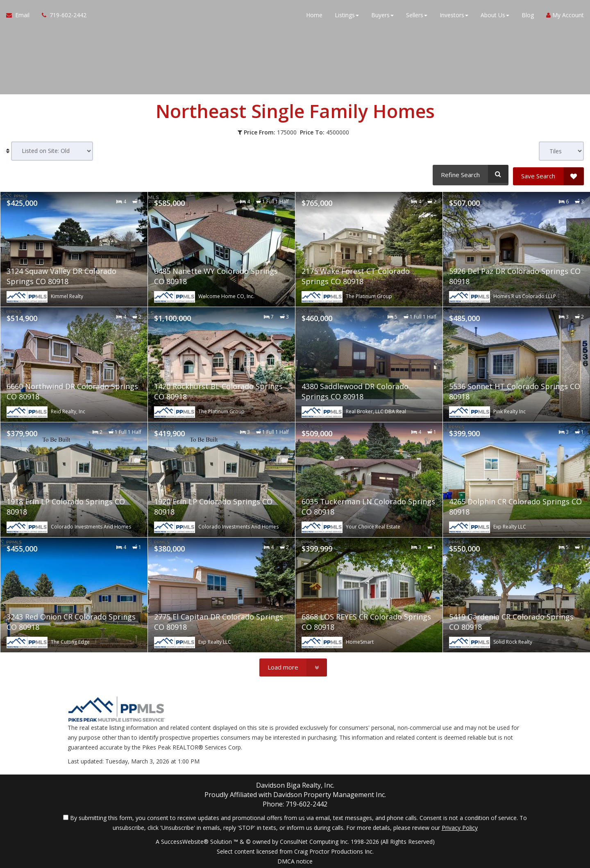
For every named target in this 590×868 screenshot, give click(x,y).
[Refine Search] (469, 174)
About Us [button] (495, 16)
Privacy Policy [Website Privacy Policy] (460, 825)
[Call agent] (61, 16)
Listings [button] (347, 16)
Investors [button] (454, 16)
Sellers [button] (417, 16)
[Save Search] (548, 174)
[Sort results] (52, 151)
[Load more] (293, 665)
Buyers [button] (382, 16)
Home (314, 16)
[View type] (561, 151)
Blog (528, 16)
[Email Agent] (21, 16)
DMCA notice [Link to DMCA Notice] (295, 859)
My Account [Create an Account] (565, 16)
